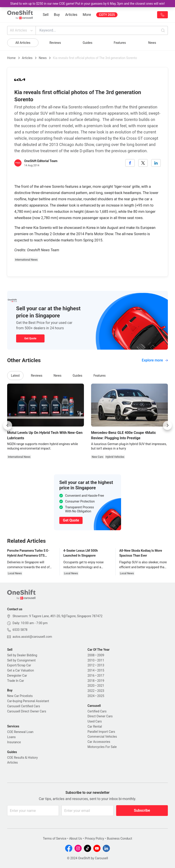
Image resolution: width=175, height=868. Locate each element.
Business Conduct (120, 838)
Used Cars (95, 721)
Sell (46, 15)
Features (120, 43)
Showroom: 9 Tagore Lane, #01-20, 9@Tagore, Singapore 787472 (58, 616)
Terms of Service (55, 838)
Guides (87, 43)
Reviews (55, 43)
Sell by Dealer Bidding (22, 655)
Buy (57, 15)
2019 (101, 681)
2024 (91, 696)
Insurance (14, 742)
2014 (91, 670)
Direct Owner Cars (100, 716)
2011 (101, 660)
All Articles (22, 30)
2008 (91, 655)
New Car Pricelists (20, 696)
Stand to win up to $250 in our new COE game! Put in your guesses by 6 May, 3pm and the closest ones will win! (87, 4)
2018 (91, 681)
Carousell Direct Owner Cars (27, 711)
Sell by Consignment (21, 660)
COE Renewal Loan (20, 732)
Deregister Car (17, 676)
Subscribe (142, 810)
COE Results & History (22, 758)
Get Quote (30, 338)
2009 (101, 655)
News (152, 43)
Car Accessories (99, 742)
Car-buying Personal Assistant (28, 701)
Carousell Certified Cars (24, 706)
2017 (101, 676)
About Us (76, 838)
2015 (101, 670)
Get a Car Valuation (21, 670)
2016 (91, 676)
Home (11, 58)
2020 (91, 686)
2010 (91, 660)
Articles (71, 15)
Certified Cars (97, 711)
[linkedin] (156, 163)
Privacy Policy (94, 838)
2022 (91, 691)
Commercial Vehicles (102, 737)
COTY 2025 (107, 15)
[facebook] (130, 163)
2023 (101, 691)
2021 (101, 686)
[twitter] (143, 163)
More (87, 15)
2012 (91, 665)
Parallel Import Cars (101, 732)
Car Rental (95, 727)
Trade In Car (16, 681)
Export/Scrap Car (19, 665)
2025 (101, 696)
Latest (15, 376)
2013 (101, 665)
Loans (11, 737)
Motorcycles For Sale (102, 747)
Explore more (155, 360)
